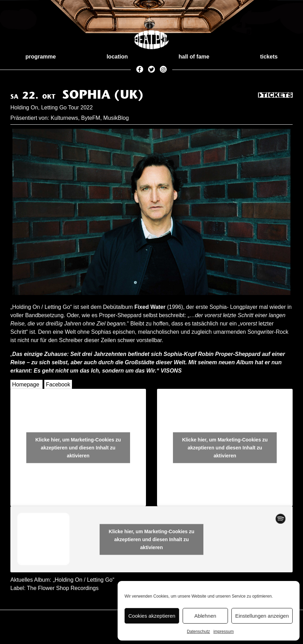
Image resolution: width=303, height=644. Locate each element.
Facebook (58, 384)
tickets (269, 57)
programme (40, 57)
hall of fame (194, 57)
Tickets (275, 96)
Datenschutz (198, 632)
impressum (224, 632)
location (117, 57)
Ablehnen (205, 616)
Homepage (26, 384)
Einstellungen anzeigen (262, 616)
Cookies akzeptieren (152, 616)
